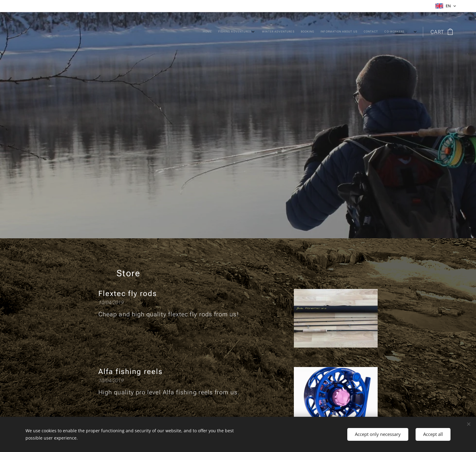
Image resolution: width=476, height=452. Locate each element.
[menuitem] (308, 32)
